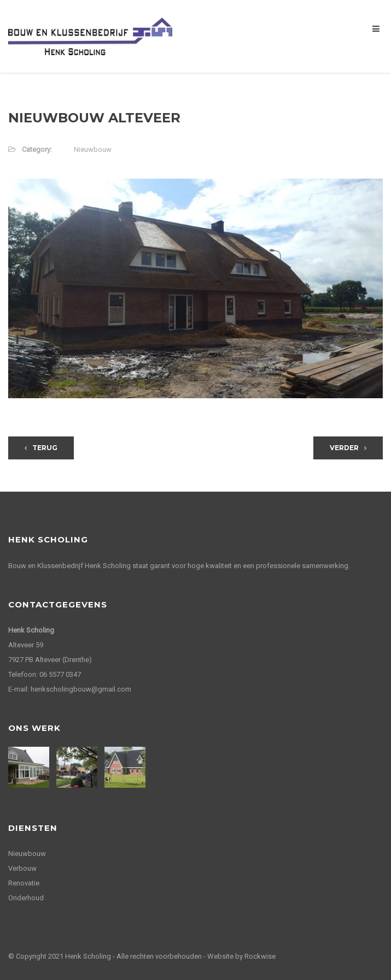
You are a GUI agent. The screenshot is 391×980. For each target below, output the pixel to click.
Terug (41, 448)
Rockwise (260, 956)
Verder (348, 448)
